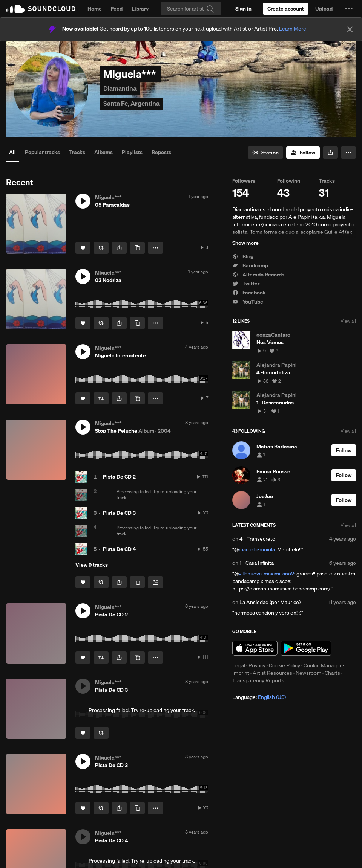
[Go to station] (265, 153)
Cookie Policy (285, 665)
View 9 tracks (92, 565)
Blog (243, 256)
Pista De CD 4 (120, 549)
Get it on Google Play (306, 648)
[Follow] (303, 153)
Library (140, 9)
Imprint (241, 673)
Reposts (161, 152)
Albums (104, 152)
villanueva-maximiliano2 (266, 574)
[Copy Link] (137, 248)
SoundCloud (41, 9)
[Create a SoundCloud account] (286, 9)
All (12, 152)
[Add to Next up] (155, 582)
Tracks (77, 152)
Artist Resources (272, 673)
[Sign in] (243, 9)
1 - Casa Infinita (257, 563)
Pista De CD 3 (119, 513)
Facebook (249, 293)
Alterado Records (258, 275)
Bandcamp (250, 265)
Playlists (132, 152)
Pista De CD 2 (119, 477)
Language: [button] (259, 697)
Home (95, 9)
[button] (349, 9)
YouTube (248, 302)
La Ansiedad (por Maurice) (270, 602)
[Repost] (101, 248)
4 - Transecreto (257, 539)
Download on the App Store (255, 648)
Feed (117, 9)
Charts (332, 673)
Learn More (293, 29)
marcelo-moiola (257, 549)
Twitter (246, 284)
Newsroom (308, 673)
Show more (245, 243)
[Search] (191, 9)
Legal (239, 665)
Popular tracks (42, 152)
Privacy (257, 665)
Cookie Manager (323, 665)
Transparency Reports (258, 680)
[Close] (350, 29)
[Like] (83, 248)
